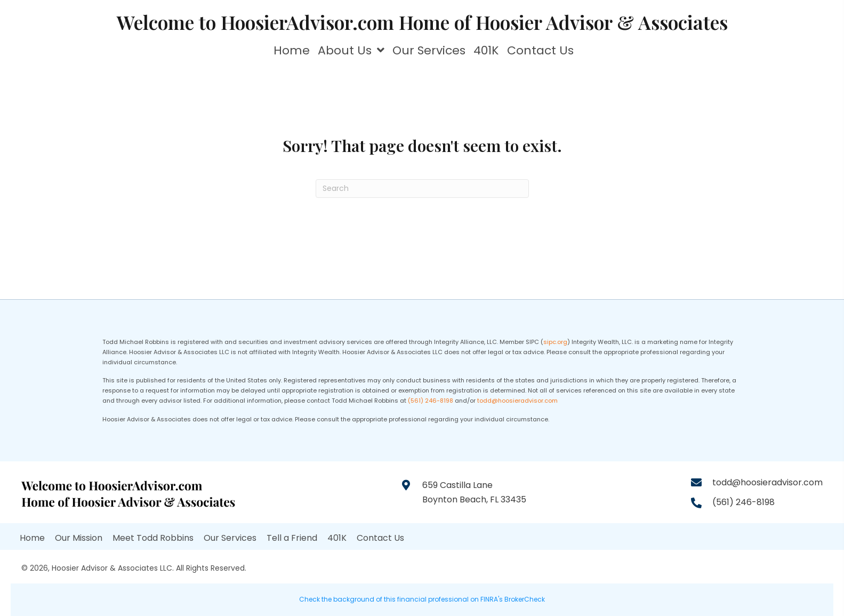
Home (32, 538)
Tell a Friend (292, 538)
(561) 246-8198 (431, 401)
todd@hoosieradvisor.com (517, 401)
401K (337, 538)
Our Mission (79, 538)
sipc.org (555, 342)
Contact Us (380, 538)
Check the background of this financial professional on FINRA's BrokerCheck (422, 599)
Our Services (230, 538)
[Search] (422, 189)
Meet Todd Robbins (153, 538)
